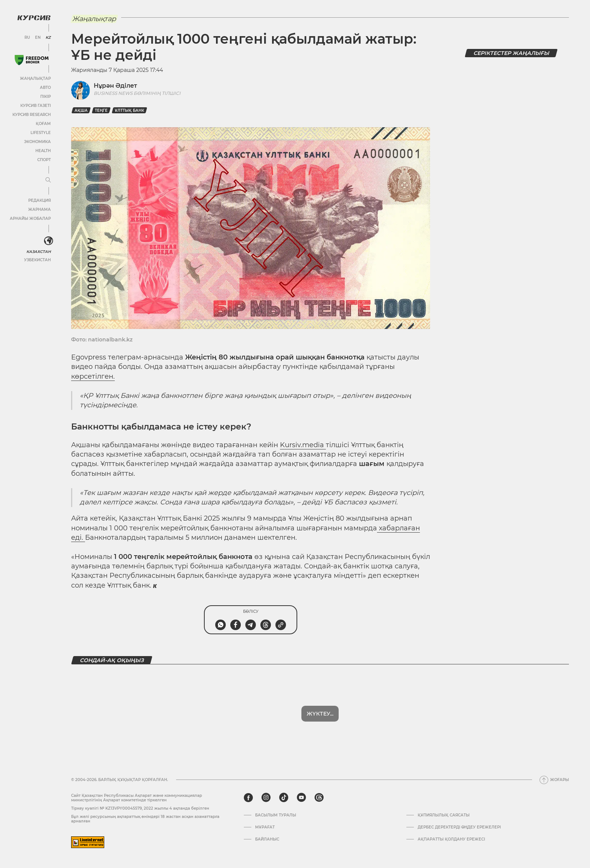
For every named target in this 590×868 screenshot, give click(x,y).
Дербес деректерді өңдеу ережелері (459, 827)
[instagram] (266, 798)
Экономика (37, 142)
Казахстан (39, 252)
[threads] (319, 798)
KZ (48, 38)
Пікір (46, 97)
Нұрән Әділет (115, 86)
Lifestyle (41, 133)
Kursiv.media (303, 445)
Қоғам (43, 124)
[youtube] (301, 798)
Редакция (40, 200)
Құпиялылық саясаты (444, 815)
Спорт (44, 160)
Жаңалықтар (35, 78)
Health (43, 151)
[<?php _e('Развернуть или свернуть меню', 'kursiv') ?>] (49, 241)
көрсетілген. (93, 376)
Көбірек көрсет (320, 714)
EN (38, 38)
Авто (45, 88)
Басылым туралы (276, 815)
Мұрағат (265, 827)
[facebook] (248, 798)
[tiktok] (284, 798)
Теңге (101, 110)
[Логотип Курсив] (34, 18)
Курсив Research (32, 115)
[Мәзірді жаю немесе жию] (48, 180)
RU (27, 38)
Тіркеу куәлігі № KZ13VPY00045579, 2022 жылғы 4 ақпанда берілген (140, 808)
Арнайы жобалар (30, 219)
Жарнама (40, 209)
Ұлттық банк (129, 110)
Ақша (81, 110)
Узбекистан (37, 260)
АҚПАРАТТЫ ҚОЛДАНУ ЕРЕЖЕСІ (451, 839)
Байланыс (267, 839)
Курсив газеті (36, 106)
